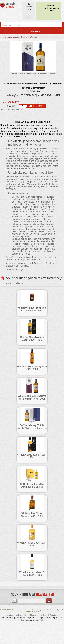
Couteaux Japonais (30, 620)
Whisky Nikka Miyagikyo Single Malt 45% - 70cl (32, 397)
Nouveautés (8, 618)
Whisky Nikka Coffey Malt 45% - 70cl (32, 368)
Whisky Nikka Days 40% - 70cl (32, 544)
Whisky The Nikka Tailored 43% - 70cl (32, 515)
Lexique (44, 615)
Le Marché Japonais (10, 37)
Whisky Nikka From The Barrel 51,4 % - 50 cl (32, 309)
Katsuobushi (48, 618)
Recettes (54, 615)
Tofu (42, 620)
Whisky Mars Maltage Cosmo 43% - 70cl (32, 339)
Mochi (26, 618)
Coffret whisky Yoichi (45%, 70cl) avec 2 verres (32, 427)
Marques (34, 615)
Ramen (18, 618)
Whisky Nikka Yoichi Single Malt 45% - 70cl (33, 95)
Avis (25, 615)
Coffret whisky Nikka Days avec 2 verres (32, 485)
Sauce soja (35, 618)
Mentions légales (14, 615)
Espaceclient (29, 7)
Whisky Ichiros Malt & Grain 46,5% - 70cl (32, 574)
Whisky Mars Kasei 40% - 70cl (32, 456)
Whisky (58, 618)
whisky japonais (24, 141)
